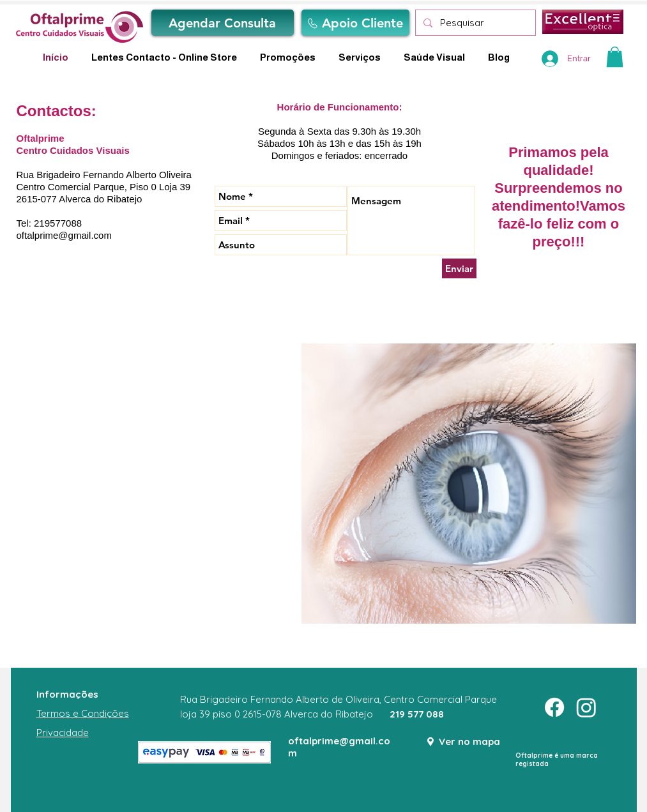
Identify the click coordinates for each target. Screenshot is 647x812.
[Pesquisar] (474, 23)
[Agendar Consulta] (223, 23)
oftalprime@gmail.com (64, 235)
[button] (615, 57)
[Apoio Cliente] (355, 23)
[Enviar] (459, 268)
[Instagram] (586, 707)
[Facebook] (554, 707)
